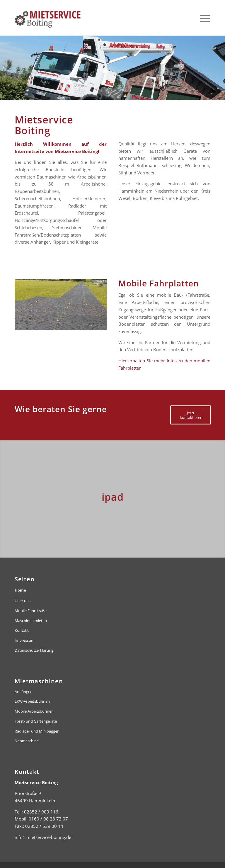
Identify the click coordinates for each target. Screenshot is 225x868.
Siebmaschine (27, 741)
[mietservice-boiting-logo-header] (64, 18)
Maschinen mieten (31, 621)
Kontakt (22, 630)
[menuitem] (204, 18)
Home (20, 590)
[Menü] (204, 18)
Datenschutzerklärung (34, 650)
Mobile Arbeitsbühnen (34, 711)
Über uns (23, 601)
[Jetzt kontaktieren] (191, 415)
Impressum (25, 640)
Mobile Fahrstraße (31, 611)
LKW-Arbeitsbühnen (32, 701)
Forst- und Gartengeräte (36, 721)
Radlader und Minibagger (37, 731)
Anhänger (23, 692)
